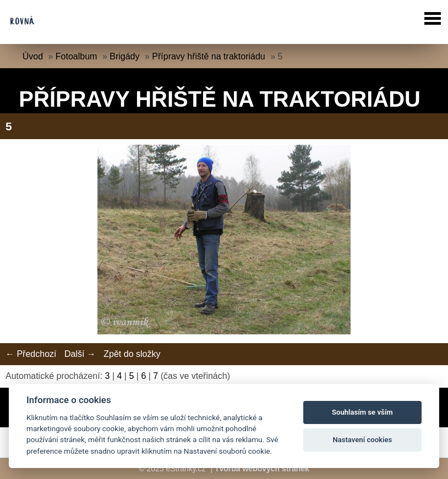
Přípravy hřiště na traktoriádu (208, 56)
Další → (80, 354)
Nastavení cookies (362, 440)
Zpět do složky (132, 354)
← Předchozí (31, 354)
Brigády (124, 56)
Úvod (33, 56)
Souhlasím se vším (362, 412)
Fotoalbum (77, 56)
